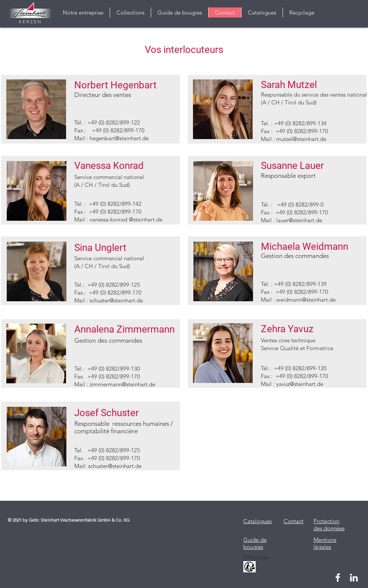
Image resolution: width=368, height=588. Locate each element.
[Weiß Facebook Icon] (338, 578)
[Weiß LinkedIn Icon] (354, 578)
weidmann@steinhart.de (306, 300)
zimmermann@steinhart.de (122, 384)
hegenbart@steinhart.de (119, 138)
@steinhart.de (125, 466)
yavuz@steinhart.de (300, 384)
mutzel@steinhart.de (301, 139)
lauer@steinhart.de (299, 220)
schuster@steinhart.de (116, 300)
